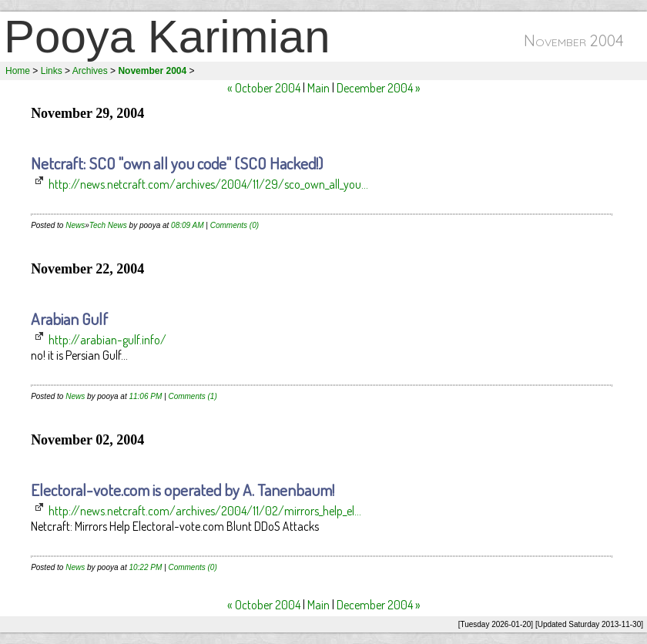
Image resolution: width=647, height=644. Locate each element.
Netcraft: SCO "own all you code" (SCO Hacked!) (177, 163)
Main (318, 88)
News (75, 225)
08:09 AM (187, 225)
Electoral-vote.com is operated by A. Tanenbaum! (183, 490)
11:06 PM (145, 396)
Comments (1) (192, 396)
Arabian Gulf (69, 319)
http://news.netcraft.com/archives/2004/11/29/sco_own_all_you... (208, 184)
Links (52, 71)
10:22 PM (145, 567)
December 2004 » (379, 88)
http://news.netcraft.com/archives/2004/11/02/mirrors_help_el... (205, 511)
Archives (90, 71)
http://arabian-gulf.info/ (107, 340)
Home (18, 71)
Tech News (108, 225)
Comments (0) (235, 225)
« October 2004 (264, 88)
